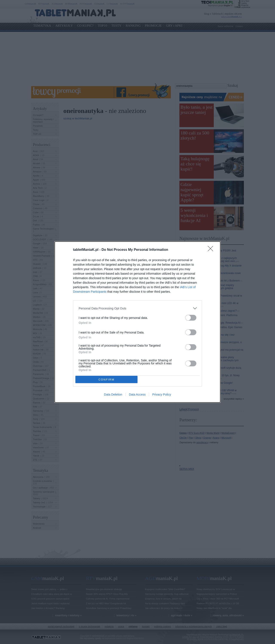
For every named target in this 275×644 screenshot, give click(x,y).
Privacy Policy (162, 394)
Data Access (137, 394)
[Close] (212, 250)
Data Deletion (113, 394)
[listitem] (137, 308)
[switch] (191, 318)
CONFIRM (106, 380)
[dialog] (137, 322)
